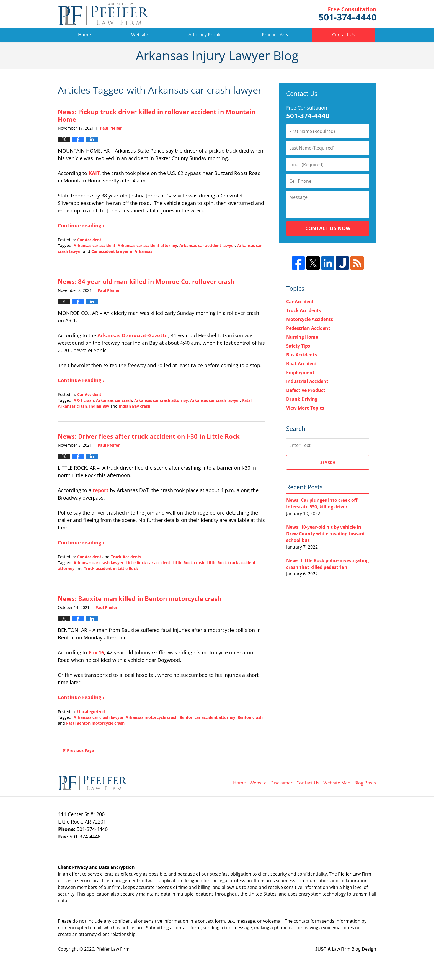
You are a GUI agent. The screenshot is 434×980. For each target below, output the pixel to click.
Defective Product (306, 390)
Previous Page (80, 750)
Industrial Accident (307, 381)
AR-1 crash (84, 400)
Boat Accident (302, 364)
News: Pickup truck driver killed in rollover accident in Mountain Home (157, 115)
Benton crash (250, 717)
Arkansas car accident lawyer (207, 245)
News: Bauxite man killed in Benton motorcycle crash (139, 598)
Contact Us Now (328, 228)
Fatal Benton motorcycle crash (95, 723)
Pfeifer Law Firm (348, 14)
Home (84, 35)
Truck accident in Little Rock (111, 568)
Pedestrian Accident (308, 328)
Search (328, 462)
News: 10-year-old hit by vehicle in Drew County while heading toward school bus (325, 534)
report (101, 490)
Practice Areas (277, 35)
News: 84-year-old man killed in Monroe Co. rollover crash (146, 281)
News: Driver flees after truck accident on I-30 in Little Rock (149, 436)
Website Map (337, 783)
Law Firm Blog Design (346, 949)
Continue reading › (81, 225)
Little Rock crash (188, 563)
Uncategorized (91, 712)
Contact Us (344, 35)
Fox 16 (96, 652)
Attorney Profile (205, 35)
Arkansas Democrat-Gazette (133, 335)
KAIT (94, 173)
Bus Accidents (302, 355)
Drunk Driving (302, 399)
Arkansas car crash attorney (161, 400)
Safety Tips (298, 346)
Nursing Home (302, 337)
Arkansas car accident (95, 245)
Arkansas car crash (114, 400)
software (149, 881)
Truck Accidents (126, 557)
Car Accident (89, 240)
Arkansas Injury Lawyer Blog (103, 14)
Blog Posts (365, 783)
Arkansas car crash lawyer (215, 400)
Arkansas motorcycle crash (152, 717)
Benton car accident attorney (207, 717)
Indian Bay (99, 406)
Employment (300, 372)
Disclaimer (281, 783)
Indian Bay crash (135, 406)
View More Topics (305, 408)
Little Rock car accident (148, 563)
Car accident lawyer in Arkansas (122, 251)
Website (140, 35)
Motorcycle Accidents (310, 319)
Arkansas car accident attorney (147, 245)
